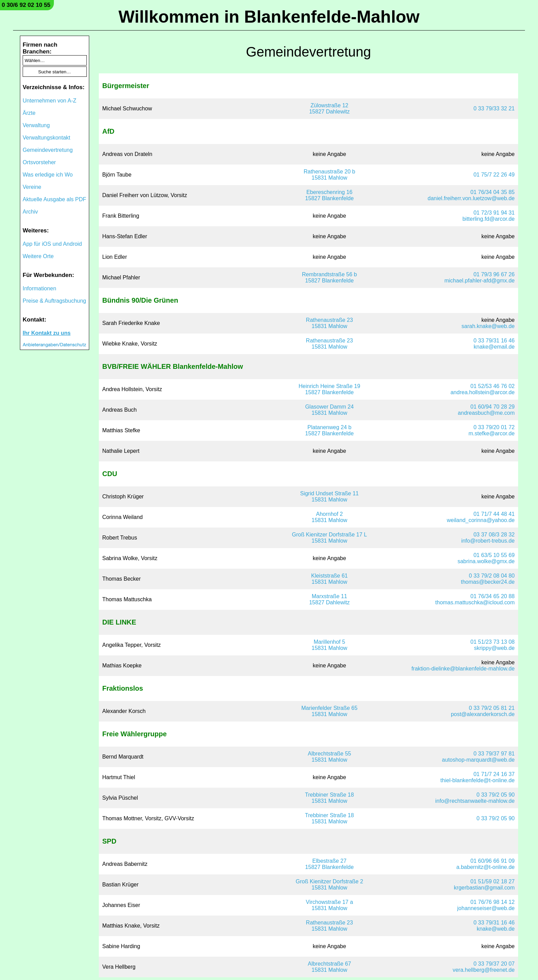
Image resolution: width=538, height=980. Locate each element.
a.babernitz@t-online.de (486, 867)
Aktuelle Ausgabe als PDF (54, 199)
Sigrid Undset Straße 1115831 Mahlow (330, 497)
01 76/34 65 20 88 (493, 596)
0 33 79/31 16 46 (494, 341)
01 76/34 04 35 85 (493, 192)
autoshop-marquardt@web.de (478, 760)
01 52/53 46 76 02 (493, 386)
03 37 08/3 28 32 (494, 535)
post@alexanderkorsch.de (483, 714)
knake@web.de (496, 929)
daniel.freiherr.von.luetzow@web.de (471, 198)
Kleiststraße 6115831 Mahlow (330, 579)
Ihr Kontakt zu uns (47, 333)
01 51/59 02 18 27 (493, 881)
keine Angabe (330, 154)
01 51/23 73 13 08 (493, 642)
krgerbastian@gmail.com (484, 888)
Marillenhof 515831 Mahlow (329, 645)
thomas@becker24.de (488, 582)
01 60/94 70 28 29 (493, 407)
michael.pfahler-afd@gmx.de (479, 281)
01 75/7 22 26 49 (494, 175)
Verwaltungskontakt (46, 138)
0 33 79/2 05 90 (496, 795)
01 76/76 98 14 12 (493, 902)
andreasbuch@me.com (486, 413)
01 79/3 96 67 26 (494, 274)
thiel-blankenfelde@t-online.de (478, 780)
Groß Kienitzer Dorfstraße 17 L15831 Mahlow (330, 538)
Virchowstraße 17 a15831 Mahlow (329, 905)
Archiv (30, 212)
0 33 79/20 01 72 (494, 427)
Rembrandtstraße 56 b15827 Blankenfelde (329, 277)
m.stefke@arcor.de (492, 433)
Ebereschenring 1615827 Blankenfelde (329, 195)
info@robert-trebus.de (488, 541)
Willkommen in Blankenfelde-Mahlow (269, 17)
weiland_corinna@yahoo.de (481, 520)
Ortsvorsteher (39, 162)
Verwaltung (36, 125)
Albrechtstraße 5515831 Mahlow (329, 757)
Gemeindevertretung (48, 150)
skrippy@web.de (494, 648)
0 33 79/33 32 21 (494, 108)
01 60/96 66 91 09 (493, 861)
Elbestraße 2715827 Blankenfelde (329, 864)
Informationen (39, 288)
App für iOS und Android (52, 244)
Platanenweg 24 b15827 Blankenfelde (329, 430)
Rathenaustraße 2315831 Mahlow (330, 323)
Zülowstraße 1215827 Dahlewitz (329, 108)
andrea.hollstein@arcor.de (483, 392)
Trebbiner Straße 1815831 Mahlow (330, 798)
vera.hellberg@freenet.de (484, 970)
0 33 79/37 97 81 (494, 754)
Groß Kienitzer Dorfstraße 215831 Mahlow (330, 885)
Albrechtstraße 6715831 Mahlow (329, 967)
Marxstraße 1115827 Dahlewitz (329, 599)
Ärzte (29, 113)
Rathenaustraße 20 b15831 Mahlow (329, 175)
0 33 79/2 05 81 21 (492, 708)
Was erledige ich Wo (48, 175)
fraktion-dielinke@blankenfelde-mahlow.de (463, 669)
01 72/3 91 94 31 (494, 213)
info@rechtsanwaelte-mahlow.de (475, 801)
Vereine (32, 187)
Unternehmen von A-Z (50, 101)
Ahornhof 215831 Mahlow (329, 517)
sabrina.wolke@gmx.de (486, 561)
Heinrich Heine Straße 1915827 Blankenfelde (329, 389)
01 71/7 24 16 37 (494, 774)
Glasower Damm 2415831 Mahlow (329, 410)
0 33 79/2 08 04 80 (492, 576)
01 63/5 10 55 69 (494, 555)
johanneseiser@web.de (486, 908)
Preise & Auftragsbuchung (54, 301)
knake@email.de (494, 347)
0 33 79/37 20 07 (494, 964)
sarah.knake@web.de (488, 326)
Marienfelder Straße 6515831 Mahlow (329, 711)
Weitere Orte (38, 256)
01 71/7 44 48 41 (494, 514)
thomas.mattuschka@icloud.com (475, 602)
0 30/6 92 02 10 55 (26, 5)
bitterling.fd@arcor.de (489, 219)
